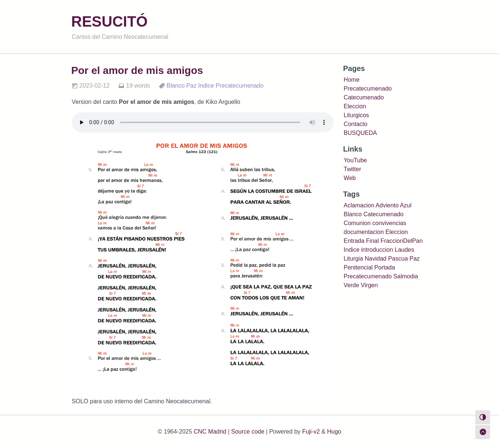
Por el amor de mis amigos (137, 70)
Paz (192, 86)
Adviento (387, 205)
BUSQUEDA (360, 133)
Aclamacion (359, 205)
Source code (248, 432)
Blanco (176, 86)
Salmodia (406, 276)
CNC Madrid (210, 432)
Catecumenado (364, 97)
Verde (351, 285)
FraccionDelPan (402, 241)
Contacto (355, 124)
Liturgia (353, 259)
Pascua (398, 259)
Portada (385, 267)
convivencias (389, 223)
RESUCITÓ (110, 21)
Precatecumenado (240, 86)
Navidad (376, 259)
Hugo (334, 432)
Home (352, 80)
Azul (406, 205)
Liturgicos (356, 115)
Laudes (404, 250)
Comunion (357, 223)
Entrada (354, 241)
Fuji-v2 (311, 432)
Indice (206, 86)
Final (373, 241)
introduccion (377, 250)
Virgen (369, 285)
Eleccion (355, 106)
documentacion (364, 232)
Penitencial (358, 267)
